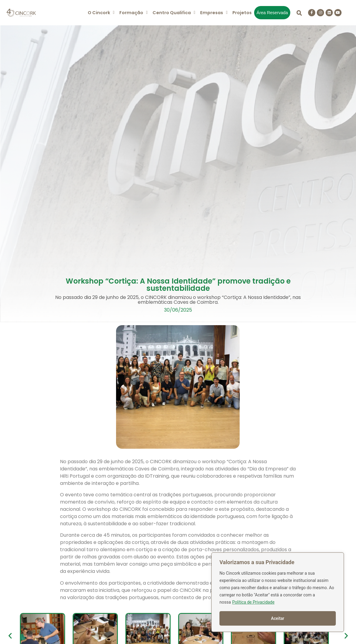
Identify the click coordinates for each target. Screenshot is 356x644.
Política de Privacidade (254, 603)
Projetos (242, 13)
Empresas (214, 13)
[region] (278, 592)
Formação (134, 13)
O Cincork (101, 13)
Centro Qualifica (174, 13)
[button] (101, 13)
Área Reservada (272, 13)
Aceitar (278, 618)
